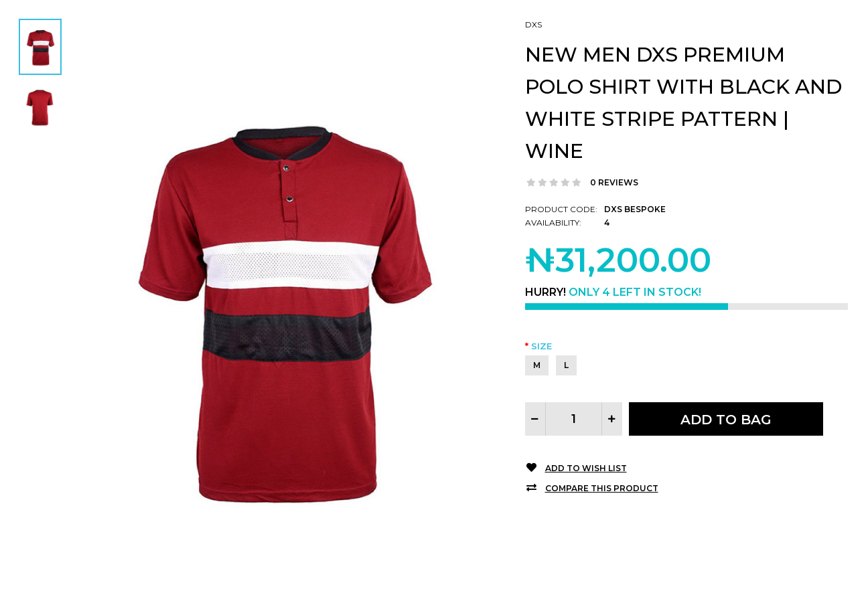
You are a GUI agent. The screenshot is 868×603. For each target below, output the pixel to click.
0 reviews (614, 182)
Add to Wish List (586, 468)
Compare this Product (602, 488)
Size (541, 346)
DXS (533, 24)
